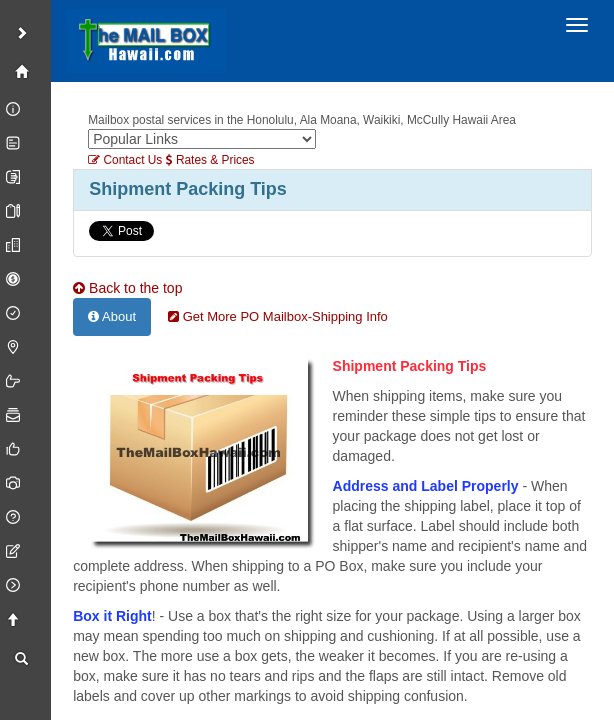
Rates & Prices (210, 160)
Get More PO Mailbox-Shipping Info (278, 316)
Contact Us (125, 160)
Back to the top (127, 288)
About (112, 316)
